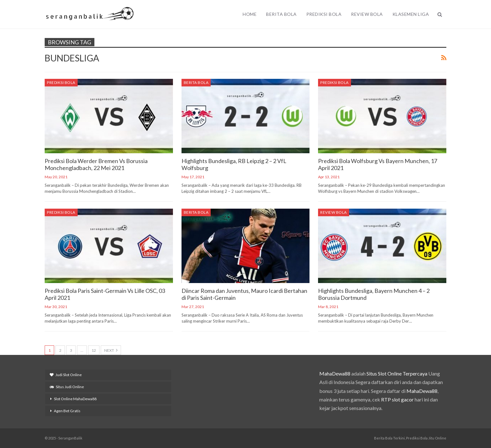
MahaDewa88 (335, 373)
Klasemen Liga (411, 14)
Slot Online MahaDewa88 (75, 399)
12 (94, 350)
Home (250, 14)
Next (111, 350)
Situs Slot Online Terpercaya (397, 373)
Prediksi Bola (324, 14)
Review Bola (367, 14)
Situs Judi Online (67, 387)
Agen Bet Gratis (67, 411)
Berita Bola (281, 14)
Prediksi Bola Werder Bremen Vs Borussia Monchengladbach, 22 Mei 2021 (96, 164)
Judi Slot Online (66, 375)
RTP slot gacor (397, 399)
